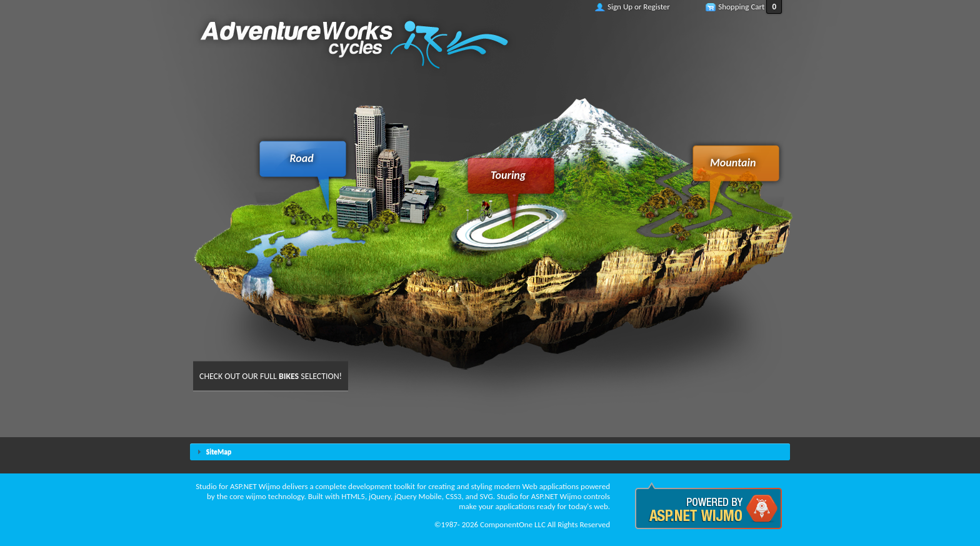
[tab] (490, 452)
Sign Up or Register (639, 7)
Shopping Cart (741, 7)
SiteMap (219, 452)
